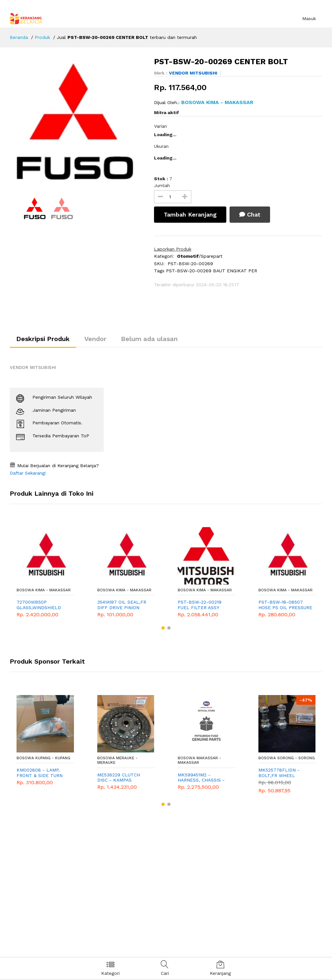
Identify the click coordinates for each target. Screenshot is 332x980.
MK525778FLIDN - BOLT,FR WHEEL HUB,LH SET (279, 773)
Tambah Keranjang (190, 214)
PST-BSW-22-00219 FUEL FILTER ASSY (200, 605)
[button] (163, 628)
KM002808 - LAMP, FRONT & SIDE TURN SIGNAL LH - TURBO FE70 (40, 773)
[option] (77, 122)
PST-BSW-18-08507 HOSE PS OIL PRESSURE (285, 605)
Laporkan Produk (173, 249)
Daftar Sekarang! (28, 473)
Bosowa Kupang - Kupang (43, 758)
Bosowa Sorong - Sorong (287, 758)
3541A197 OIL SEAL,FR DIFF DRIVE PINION (122, 605)
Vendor (95, 339)
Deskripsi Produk (43, 339)
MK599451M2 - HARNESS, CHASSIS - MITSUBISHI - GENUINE (203, 778)
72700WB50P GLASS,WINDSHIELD (39, 605)
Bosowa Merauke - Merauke (117, 760)
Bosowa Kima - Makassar (44, 590)
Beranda (19, 37)
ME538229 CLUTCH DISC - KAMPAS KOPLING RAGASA (119, 778)
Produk (42, 37)
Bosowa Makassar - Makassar (199, 760)
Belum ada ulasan (149, 339)
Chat (250, 214)
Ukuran (161, 146)
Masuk (309, 18)
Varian (160, 126)
